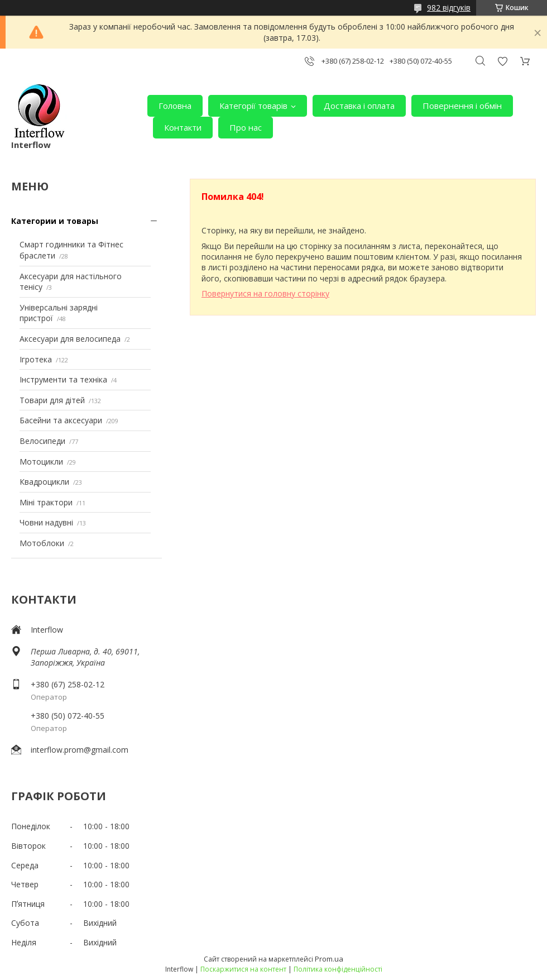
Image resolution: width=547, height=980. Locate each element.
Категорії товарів (253, 106)
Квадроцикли (44, 482)
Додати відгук (502, 61)
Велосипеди (42, 441)
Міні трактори (46, 502)
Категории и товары (55, 221)
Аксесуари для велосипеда (70, 339)
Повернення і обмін (462, 106)
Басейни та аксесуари (61, 420)
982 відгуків (449, 8)
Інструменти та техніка (63, 379)
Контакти (183, 127)
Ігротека (36, 359)
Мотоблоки (42, 543)
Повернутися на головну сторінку (265, 293)
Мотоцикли (41, 462)
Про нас (246, 127)
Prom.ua (329, 959)
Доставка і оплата (359, 106)
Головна (175, 106)
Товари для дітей (52, 400)
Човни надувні (46, 522)
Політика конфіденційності (338, 969)
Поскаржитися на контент (243, 969)
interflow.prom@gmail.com (80, 750)
